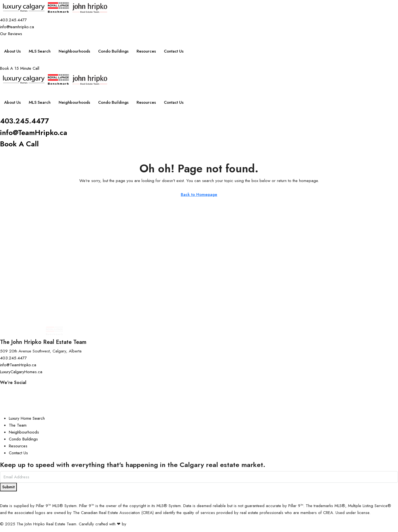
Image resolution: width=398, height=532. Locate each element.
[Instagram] (199, 391)
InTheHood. (138, 524)
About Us (13, 51)
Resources (150, 51)
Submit (8, 487)
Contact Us (178, 51)
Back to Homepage (199, 194)
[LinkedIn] (199, 412)
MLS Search (40, 51)
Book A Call (20, 144)
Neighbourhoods (76, 51)
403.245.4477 (27, 121)
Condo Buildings (116, 51)
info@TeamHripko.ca (36, 132)
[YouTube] (199, 405)
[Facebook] (199, 398)
